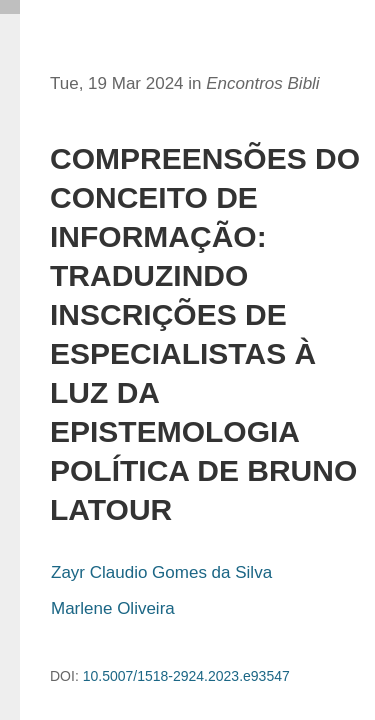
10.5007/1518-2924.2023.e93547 (186, 676)
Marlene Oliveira (113, 608)
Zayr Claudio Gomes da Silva (161, 572)
